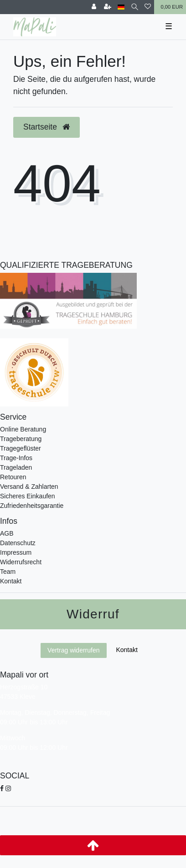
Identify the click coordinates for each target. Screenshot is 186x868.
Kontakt (11, 581)
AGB (7, 533)
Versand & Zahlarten (29, 487)
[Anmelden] (94, 7)
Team (8, 572)
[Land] (121, 7)
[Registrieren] (108, 7)
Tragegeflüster (21, 448)
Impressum (16, 552)
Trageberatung (21, 439)
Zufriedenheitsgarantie (32, 506)
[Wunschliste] (148, 7)
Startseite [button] (46, 127)
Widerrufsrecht (21, 562)
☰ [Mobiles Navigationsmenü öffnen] (169, 26)
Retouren (13, 477)
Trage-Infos (16, 458)
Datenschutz (18, 543)
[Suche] (135, 7)
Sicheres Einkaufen (28, 496)
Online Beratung (23, 429)
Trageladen (16, 467)
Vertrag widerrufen (73, 650)
